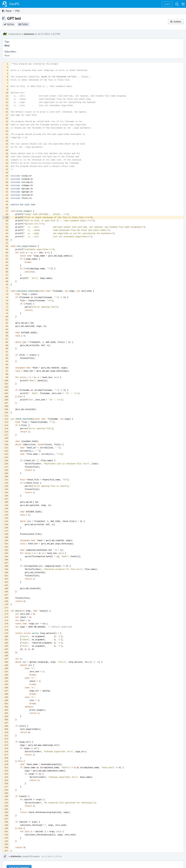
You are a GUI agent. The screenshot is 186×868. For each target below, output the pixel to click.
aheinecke (28, 34)
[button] (183, 4)
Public (25, 24)
